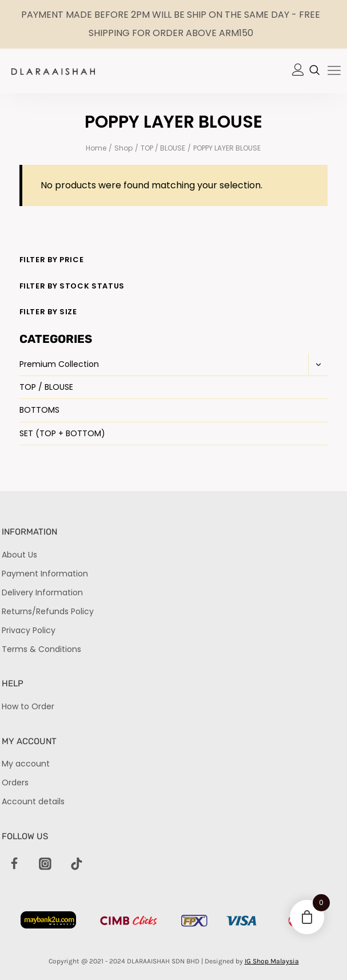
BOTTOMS (39, 410)
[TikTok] (77, 864)
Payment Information (45, 574)
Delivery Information (42, 592)
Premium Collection (59, 364)
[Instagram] (46, 864)
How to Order (28, 706)
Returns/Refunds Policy (48, 611)
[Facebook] (14, 864)
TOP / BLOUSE (46, 387)
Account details (33, 801)
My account (26, 764)
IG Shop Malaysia (272, 961)
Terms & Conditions (41, 649)
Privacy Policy (29, 630)
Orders (15, 783)
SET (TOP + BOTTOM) (62, 433)
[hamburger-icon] (334, 72)
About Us (19, 555)
